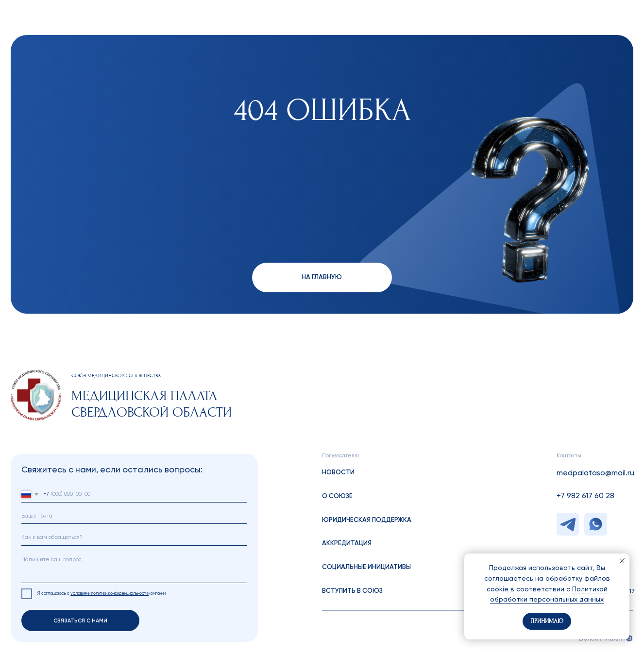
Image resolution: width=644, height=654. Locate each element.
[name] (134, 537)
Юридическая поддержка (367, 520)
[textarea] (134, 567)
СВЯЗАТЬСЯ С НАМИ (80, 621)
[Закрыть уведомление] (622, 561)
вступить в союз (352, 591)
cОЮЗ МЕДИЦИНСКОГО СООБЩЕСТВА (116, 376)
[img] (36, 395)
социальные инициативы (366, 567)
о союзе (337, 496)
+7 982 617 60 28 (585, 496)
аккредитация (347, 544)
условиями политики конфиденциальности (110, 594)
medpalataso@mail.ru (595, 473)
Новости (338, 473)
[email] (134, 516)
